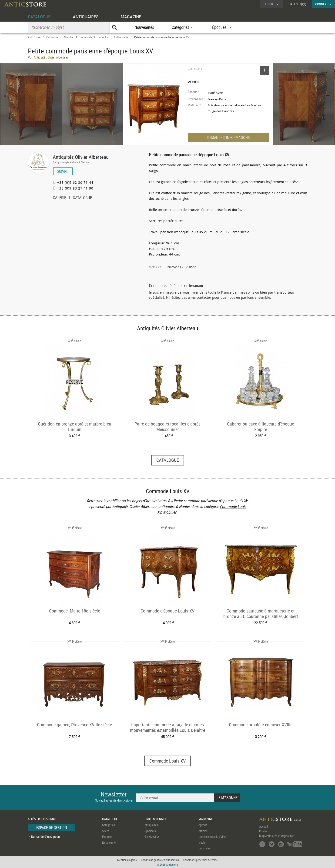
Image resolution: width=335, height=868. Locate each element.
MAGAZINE (131, 17)
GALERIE (59, 198)
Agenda (203, 825)
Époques (107, 837)
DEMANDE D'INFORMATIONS (228, 138)
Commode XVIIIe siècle (181, 267)
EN (296, 4)
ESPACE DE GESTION (52, 828)
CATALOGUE (39, 17)
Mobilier (69, 37)
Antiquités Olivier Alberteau (81, 157)
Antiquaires (151, 825)
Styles (106, 831)
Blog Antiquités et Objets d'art (277, 836)
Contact (264, 831)
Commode (86, 37)
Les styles (204, 848)
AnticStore (34, 37)
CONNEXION (323, 4)
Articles (203, 831)
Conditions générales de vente (201, 860)
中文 (303, 4)
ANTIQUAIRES (86, 17)
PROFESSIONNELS (156, 819)
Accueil (263, 827)
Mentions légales (127, 860)
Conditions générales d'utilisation (160, 860)
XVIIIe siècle (121, 37)
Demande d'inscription (45, 837)
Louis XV (103, 37)
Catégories (109, 825)
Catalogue (52, 37)
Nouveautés (144, 27)
